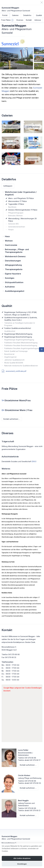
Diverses (20, 20)
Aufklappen (8, 186)
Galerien (15, 15)
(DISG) (34, 461)
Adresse (38, 20)
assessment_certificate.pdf (14, 371)
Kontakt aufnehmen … (12, 419)
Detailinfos (27, 15)
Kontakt (29, 20)
